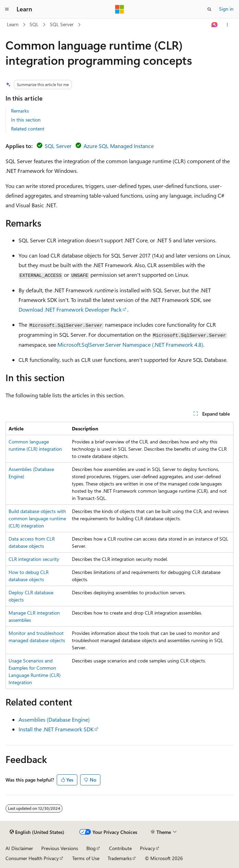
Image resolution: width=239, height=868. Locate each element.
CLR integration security (34, 559)
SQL (34, 24)
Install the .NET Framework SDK (56, 729)
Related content (28, 129)
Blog (91, 848)
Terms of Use (86, 858)
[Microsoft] (120, 9)
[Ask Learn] (215, 25)
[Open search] (209, 9)
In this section (26, 120)
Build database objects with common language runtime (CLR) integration (37, 518)
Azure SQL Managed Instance (119, 146)
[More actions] (227, 25)
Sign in (226, 9)
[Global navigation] (7, 9)
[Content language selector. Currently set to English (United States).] (37, 832)
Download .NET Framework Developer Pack (70, 309)
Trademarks (120, 858)
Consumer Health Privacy (32, 858)
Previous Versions (60, 848)
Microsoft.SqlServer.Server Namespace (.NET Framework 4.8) (130, 344)
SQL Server (62, 24)
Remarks (20, 111)
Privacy (148, 848)
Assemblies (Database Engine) (54, 719)
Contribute (120, 848)
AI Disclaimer (19, 848)
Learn (13, 24)
